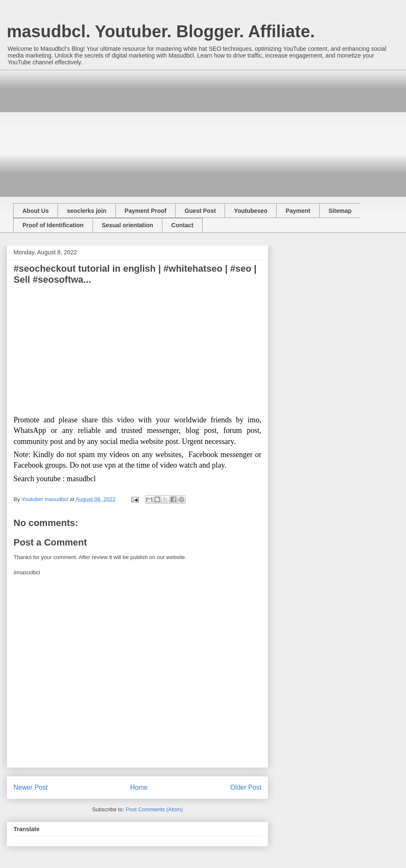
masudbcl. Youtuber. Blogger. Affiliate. (161, 31)
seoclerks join (86, 211)
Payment (298, 211)
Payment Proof (146, 211)
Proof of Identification (53, 225)
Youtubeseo (251, 211)
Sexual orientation (128, 225)
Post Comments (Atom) (154, 809)
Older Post (246, 787)
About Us (36, 211)
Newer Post (31, 787)
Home (139, 787)
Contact (182, 225)
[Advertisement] (166, 129)
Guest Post (200, 211)
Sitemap (340, 211)
